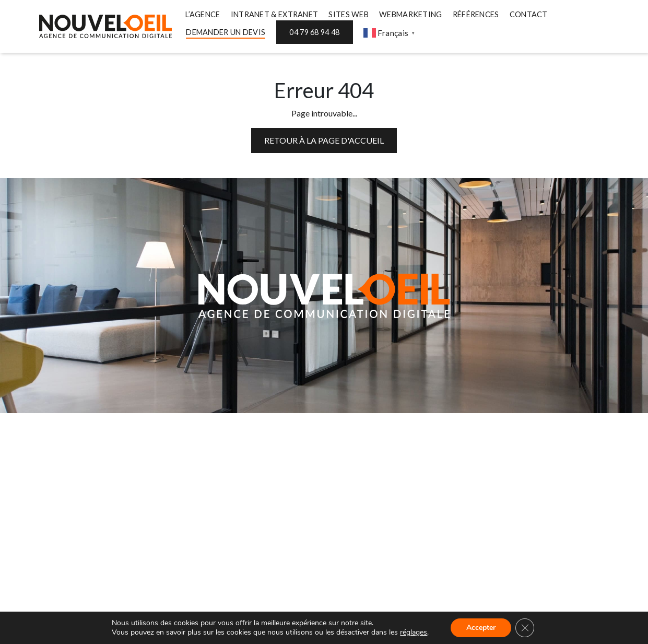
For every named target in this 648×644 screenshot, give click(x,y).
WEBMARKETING (411, 14)
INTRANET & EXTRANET (275, 14)
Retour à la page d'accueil (324, 140)
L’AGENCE (203, 14)
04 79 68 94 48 (314, 32)
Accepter (481, 628)
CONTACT (529, 14)
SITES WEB (349, 14)
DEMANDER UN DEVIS (226, 32)
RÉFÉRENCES (476, 14)
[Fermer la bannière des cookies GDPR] (525, 628)
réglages (414, 633)
